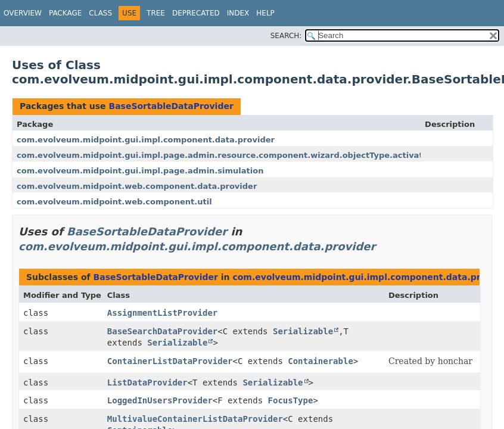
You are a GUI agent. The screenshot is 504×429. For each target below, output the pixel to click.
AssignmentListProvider (162, 313)
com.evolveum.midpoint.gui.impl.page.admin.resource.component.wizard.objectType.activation (226, 155)
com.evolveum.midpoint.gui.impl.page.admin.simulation (140, 171)
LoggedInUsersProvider (160, 400)
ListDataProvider (147, 383)
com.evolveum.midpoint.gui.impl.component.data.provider (146, 140)
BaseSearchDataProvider (162, 331)
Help (265, 13)
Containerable (321, 361)
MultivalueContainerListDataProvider (195, 419)
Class (100, 13)
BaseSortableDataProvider (171, 106)
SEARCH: (286, 36)
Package (65, 13)
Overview (23, 13)
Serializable (303, 331)
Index (238, 13)
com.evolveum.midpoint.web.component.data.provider (137, 186)
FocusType (291, 400)
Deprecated (196, 13)
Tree (156, 13)
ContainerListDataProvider (170, 361)
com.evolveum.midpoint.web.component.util (114, 202)
